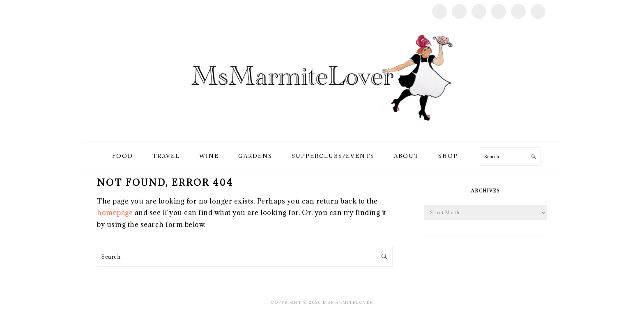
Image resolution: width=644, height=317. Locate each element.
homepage (115, 213)
